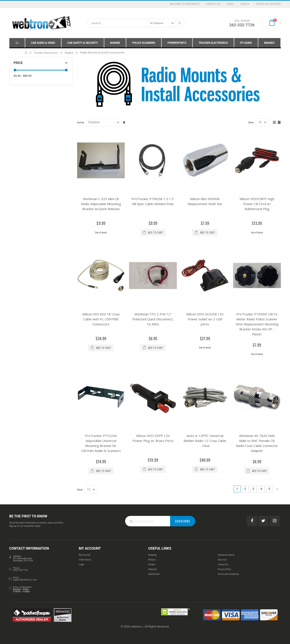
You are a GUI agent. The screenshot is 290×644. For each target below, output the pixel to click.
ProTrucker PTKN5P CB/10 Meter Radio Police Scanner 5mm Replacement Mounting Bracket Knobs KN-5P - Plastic (257, 319)
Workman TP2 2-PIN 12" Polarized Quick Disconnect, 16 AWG (153, 314)
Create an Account (268, 4)
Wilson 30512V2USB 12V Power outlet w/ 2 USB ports (205, 314)
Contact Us (213, 4)
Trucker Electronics (46, 53)
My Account (85, 545)
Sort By (81, 123)
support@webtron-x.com (25, 570)
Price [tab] (18, 63)
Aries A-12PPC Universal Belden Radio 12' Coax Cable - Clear (205, 431)
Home (26, 53)
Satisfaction (154, 564)
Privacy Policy (224, 560)
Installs (152, 555)
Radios (69, 53)
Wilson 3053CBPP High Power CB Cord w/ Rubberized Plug (257, 204)
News (231, 4)
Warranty (152, 560)
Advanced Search (226, 545)
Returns (152, 550)
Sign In (245, 4)
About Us (222, 550)
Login (82, 555)
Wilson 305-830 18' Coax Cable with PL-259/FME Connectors (101, 314)
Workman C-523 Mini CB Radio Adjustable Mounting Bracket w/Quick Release (101, 204)
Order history (85, 550)
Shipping (152, 545)
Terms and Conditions (228, 564)
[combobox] (136, 23)
